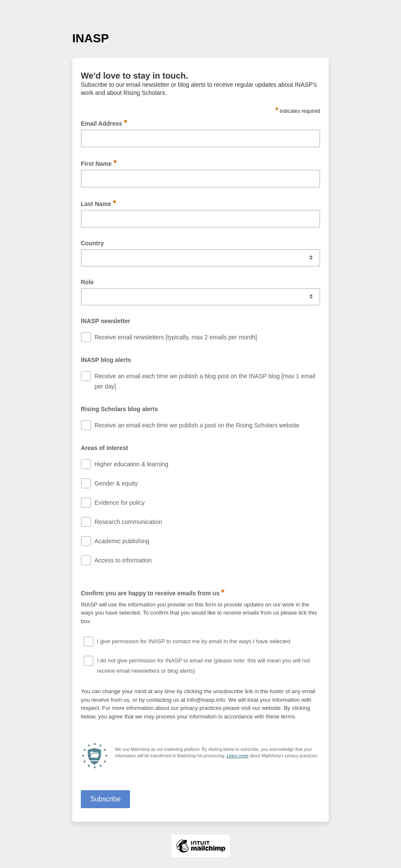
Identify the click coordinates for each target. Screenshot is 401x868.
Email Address (104, 123)
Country (92, 243)
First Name (99, 163)
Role (87, 282)
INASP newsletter (106, 321)
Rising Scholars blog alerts (119, 409)
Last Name (99, 203)
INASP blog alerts (106, 360)
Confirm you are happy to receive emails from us (153, 593)
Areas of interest (104, 448)
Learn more (237, 756)
